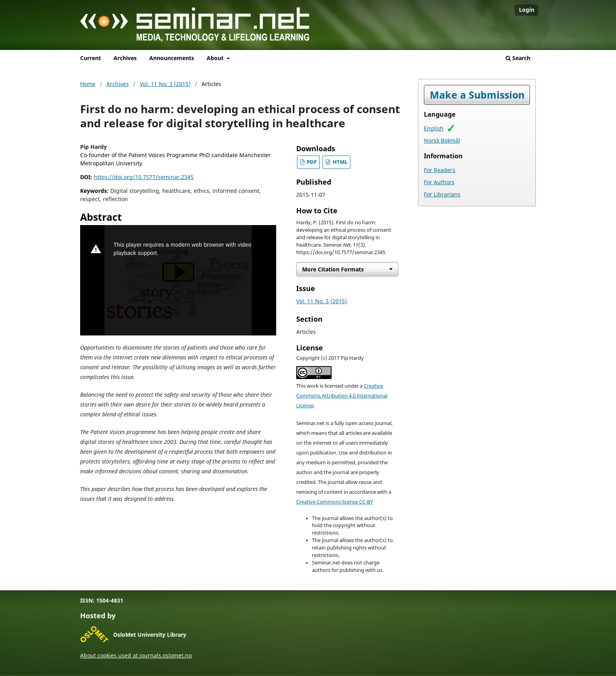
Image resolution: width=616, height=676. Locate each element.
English (434, 128)
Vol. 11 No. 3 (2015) (165, 84)
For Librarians (442, 194)
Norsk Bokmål (442, 140)
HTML (339, 162)
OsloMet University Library (150, 635)
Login (527, 10)
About (216, 58)
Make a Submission (477, 95)
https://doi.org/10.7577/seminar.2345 (144, 177)
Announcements (172, 58)
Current (91, 58)
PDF (311, 162)
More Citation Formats (333, 269)
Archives (125, 58)
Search (518, 58)
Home (88, 84)
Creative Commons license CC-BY (335, 502)
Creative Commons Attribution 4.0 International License (342, 396)
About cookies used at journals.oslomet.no (136, 655)
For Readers (440, 170)
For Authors (439, 182)
